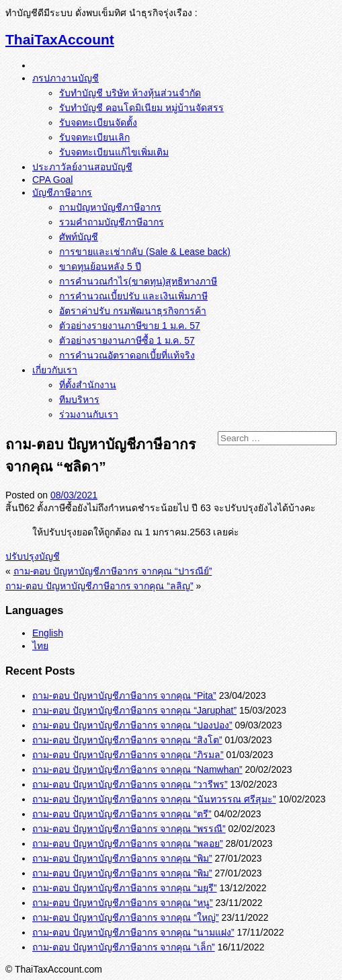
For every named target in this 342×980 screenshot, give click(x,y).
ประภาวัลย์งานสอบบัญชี (82, 167)
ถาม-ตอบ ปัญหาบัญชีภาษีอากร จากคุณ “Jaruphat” (134, 710)
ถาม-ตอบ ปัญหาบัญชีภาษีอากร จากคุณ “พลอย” (128, 843)
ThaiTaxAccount (60, 39)
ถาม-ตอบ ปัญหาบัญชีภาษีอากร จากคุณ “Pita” (124, 695)
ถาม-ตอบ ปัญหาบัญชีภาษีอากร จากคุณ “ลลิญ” (99, 586)
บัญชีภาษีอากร (62, 192)
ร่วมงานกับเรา (89, 414)
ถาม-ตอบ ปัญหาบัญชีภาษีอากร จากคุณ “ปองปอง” (132, 725)
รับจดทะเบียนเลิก (94, 137)
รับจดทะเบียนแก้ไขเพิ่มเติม (114, 152)
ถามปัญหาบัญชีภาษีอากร (110, 207)
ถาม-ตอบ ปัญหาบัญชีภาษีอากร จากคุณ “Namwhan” (137, 769)
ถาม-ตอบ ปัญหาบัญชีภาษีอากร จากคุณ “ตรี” (122, 814)
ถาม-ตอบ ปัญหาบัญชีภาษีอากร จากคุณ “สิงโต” (127, 740)
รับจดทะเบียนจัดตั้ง (98, 122)
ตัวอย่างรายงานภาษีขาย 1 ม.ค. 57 (130, 326)
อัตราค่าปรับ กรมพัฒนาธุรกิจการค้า (133, 311)
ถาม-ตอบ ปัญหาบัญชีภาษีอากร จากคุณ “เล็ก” (124, 947)
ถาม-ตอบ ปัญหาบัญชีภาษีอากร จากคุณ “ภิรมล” (128, 755)
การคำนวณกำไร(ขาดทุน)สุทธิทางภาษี (138, 281)
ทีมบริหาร (79, 400)
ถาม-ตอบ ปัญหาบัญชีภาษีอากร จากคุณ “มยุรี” (125, 888)
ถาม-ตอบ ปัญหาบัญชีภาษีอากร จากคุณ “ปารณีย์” (113, 571)
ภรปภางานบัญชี (66, 78)
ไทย (40, 646)
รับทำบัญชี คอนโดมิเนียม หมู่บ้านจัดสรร (141, 108)
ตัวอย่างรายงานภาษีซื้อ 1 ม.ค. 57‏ (127, 340)
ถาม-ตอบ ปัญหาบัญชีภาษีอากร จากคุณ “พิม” (122, 858)
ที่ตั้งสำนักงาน (88, 385)
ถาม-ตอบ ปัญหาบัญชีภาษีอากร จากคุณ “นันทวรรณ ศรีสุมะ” (154, 799)
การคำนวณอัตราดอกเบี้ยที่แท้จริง (127, 355)
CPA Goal (52, 180)
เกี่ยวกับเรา (55, 370)
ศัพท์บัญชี (79, 237)
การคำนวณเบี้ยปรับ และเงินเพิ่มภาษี (133, 296)
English (48, 633)
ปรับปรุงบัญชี (33, 556)
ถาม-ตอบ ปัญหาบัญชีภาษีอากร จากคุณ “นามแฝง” (133, 932)
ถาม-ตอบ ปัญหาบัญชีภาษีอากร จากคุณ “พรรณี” (129, 829)
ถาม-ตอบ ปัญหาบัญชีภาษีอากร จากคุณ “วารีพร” (130, 784)
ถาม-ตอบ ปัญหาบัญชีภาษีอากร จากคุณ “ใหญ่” (126, 917)
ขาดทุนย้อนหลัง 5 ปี (100, 266)
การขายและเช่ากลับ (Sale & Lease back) (145, 252)
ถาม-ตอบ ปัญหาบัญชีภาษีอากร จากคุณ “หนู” (123, 903)
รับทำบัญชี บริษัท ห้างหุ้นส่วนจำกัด (130, 93)
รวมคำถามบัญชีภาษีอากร (112, 222)
